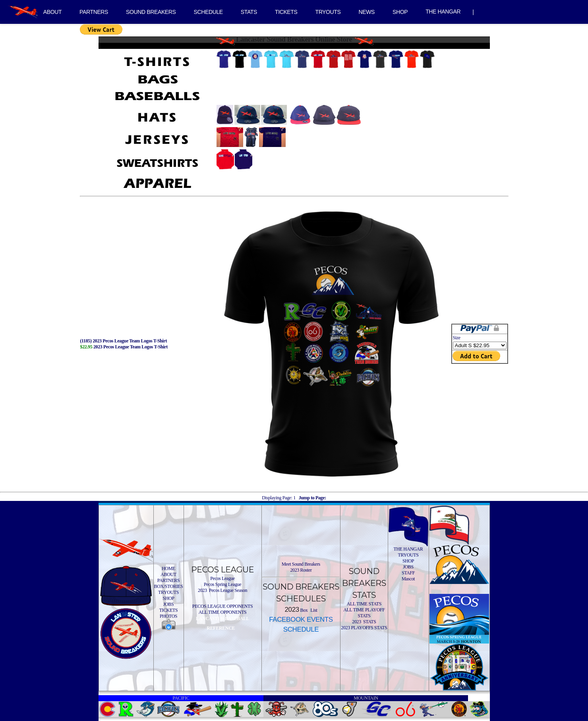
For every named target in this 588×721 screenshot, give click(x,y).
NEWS (367, 12)
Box (304, 610)
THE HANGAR (443, 12)
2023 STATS (364, 622)
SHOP (400, 12)
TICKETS (286, 12)
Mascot (408, 579)
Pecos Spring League (222, 584)
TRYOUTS (328, 12)
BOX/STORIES (169, 586)
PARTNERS (94, 12)
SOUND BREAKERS (151, 12)
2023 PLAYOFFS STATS (364, 628)
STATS (249, 12)
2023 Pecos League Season (222, 590)
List (313, 610)
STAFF (408, 573)
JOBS (169, 604)
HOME (168, 568)
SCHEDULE (208, 12)
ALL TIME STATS (364, 604)
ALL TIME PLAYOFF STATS (364, 613)
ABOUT (52, 12)
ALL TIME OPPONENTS (223, 612)
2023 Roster (301, 570)
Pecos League (222, 578)
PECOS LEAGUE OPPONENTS (222, 606)
